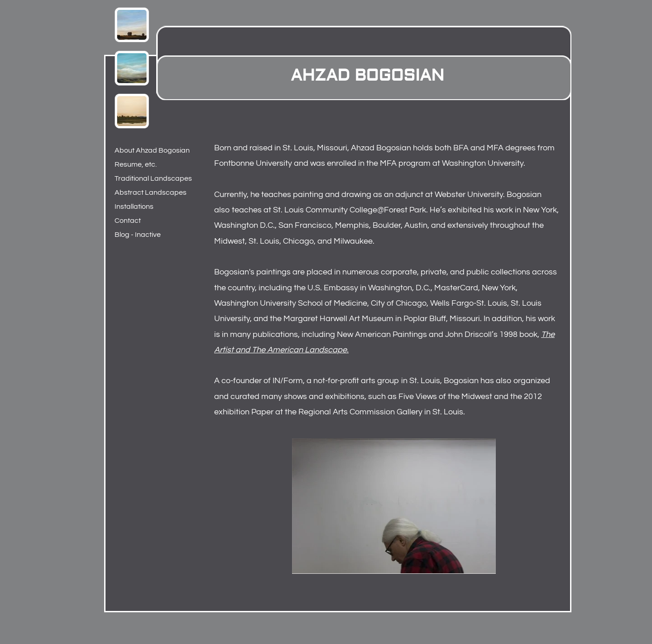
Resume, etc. (136, 164)
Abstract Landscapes (151, 192)
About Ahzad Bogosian (152, 150)
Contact (128, 221)
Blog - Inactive (138, 235)
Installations (134, 207)
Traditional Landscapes (153, 178)
